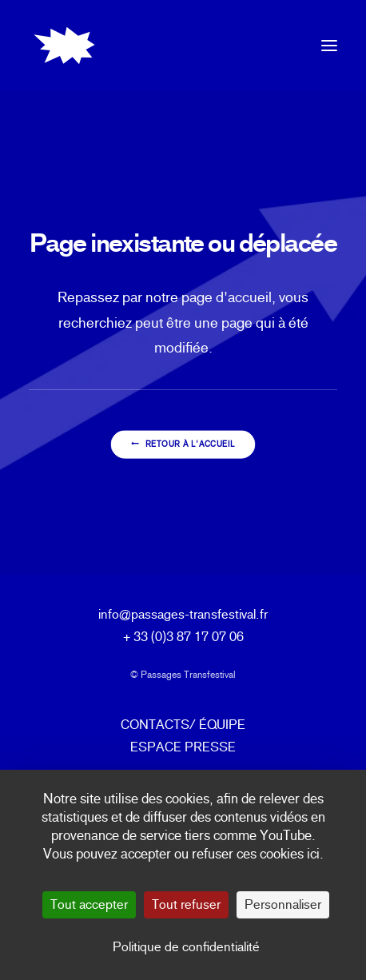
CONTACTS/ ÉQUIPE (183, 725)
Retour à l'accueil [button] (183, 445)
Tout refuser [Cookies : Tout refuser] (186, 904)
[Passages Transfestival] (64, 46)
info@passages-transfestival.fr (183, 614)
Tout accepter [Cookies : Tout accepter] (89, 904)
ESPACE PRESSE (183, 747)
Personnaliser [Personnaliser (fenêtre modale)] (283, 904)
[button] (329, 46)
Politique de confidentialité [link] (186, 947)
